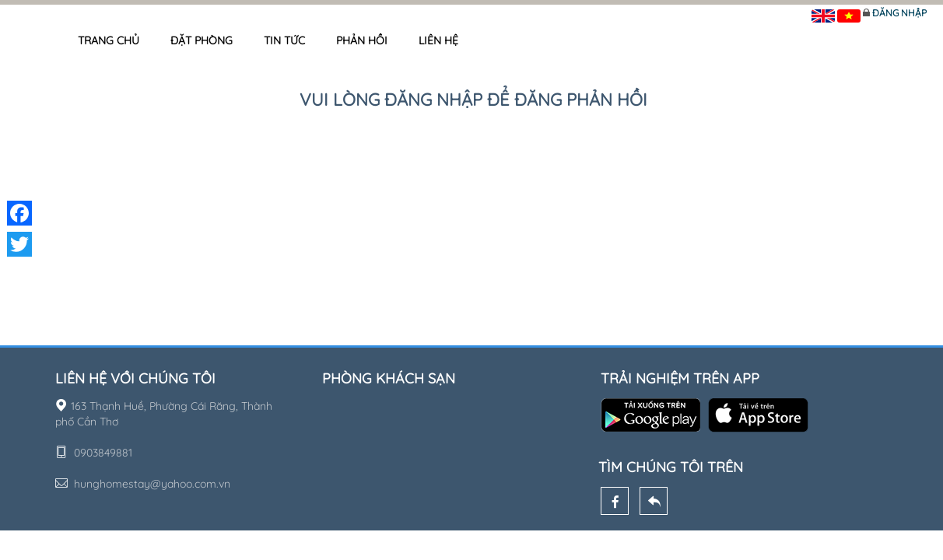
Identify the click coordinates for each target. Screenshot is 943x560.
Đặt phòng (202, 40)
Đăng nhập (899, 13)
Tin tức (284, 40)
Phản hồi (362, 40)
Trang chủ (109, 40)
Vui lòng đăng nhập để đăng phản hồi (473, 100)
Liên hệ (438, 40)
